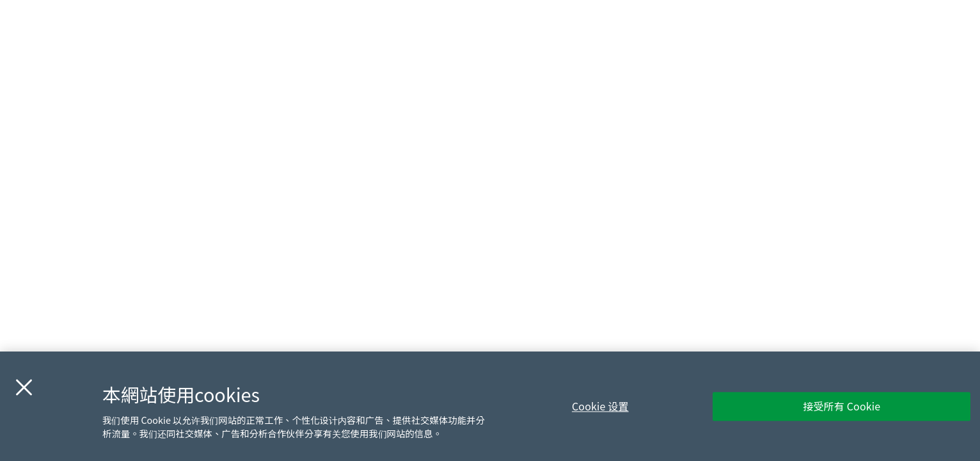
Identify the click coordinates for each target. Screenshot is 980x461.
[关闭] (24, 387)
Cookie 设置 (600, 406)
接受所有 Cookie (842, 406)
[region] (490, 406)
